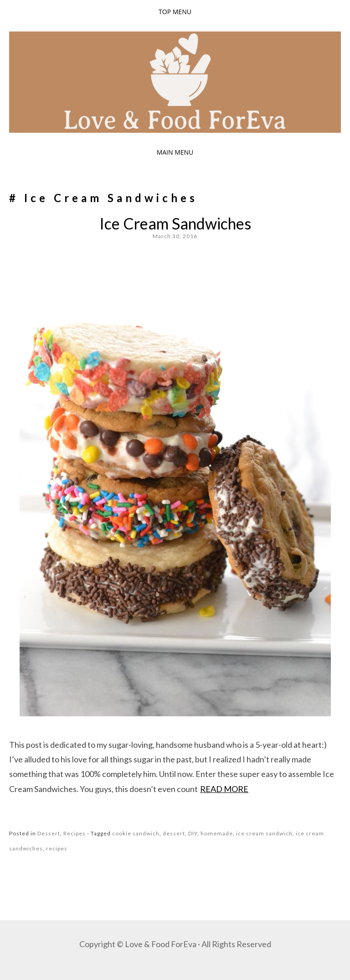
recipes (57, 848)
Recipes (75, 833)
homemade (217, 833)
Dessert (49, 833)
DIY (193, 833)
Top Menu (175, 12)
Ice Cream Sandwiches (175, 223)
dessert (174, 833)
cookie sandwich (136, 833)
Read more (224, 789)
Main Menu (175, 152)
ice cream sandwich (264, 833)
